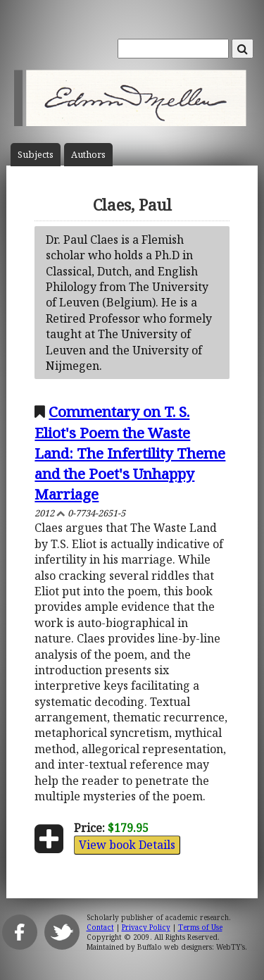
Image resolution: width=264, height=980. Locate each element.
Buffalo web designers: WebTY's (191, 947)
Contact (100, 927)
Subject (36, 155)
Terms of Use (200, 927)
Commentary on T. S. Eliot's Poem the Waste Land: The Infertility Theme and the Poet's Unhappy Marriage (130, 452)
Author (88, 155)
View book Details (127, 845)
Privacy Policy (146, 927)
